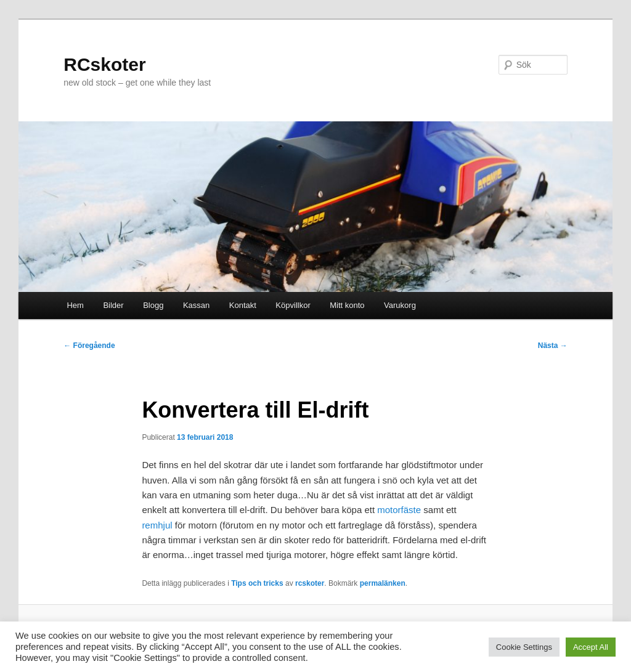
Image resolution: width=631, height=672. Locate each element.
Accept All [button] (591, 647)
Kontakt (243, 305)
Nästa (553, 346)
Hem (75, 305)
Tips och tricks (257, 583)
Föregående (89, 346)
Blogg (153, 305)
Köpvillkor (293, 305)
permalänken (383, 583)
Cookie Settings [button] (524, 647)
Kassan (196, 305)
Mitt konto (347, 305)
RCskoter (104, 64)
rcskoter (310, 583)
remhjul (157, 525)
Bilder (113, 305)
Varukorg (400, 305)
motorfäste (399, 510)
